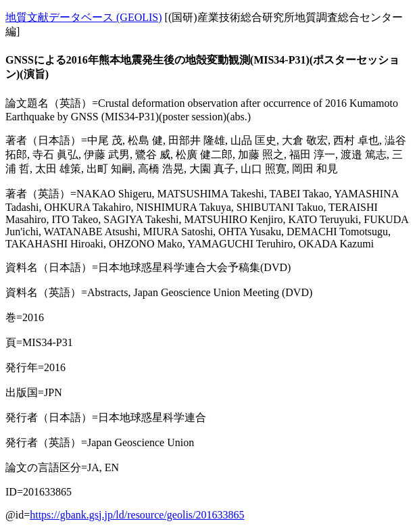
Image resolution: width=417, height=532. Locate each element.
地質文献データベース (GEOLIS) (84, 17)
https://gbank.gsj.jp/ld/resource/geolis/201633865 (137, 515)
